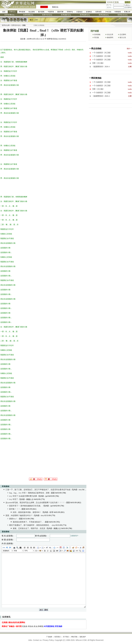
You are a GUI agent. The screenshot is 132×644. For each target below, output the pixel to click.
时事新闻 (118, 12)
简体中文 (44, 7)
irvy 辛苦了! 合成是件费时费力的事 (23, 496)
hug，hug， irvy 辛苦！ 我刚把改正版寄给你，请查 (29, 493)
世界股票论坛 (85, 15)
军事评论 (70, 12)
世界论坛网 (6, 25)
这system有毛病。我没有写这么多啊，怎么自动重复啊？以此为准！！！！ (35, 503)
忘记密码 (123, 34)
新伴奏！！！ (15, 509)
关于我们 (66, 637)
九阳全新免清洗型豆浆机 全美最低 (40, 25)
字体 (15, 551)
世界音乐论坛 (123, 15)
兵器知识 (79, 12)
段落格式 (6, 551)
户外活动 (108, 12)
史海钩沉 (89, 12)
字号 (26, 551)
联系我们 (58, 637)
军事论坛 (13, 12)
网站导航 (74, 637)
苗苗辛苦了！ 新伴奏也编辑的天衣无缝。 (26, 506)
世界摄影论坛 (66, 15)
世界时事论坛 (28, 15)
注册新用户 (74, 536)
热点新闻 (32, 12)
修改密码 (110, 37)
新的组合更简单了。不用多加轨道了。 (28, 522)
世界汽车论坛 (47, 15)
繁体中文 (55, 7)
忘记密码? (128, 7)
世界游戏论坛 (104, 15)
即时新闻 (22, 12)
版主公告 (123, 37)
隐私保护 (83, 637)
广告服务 (49, 637)
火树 (36, 20)
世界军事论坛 (9, 15)
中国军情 (51, 12)
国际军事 (60, 12)
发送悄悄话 (62, 39)
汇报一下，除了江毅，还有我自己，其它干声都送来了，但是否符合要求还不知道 (38, 490)
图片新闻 (41, 12)
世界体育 (98, 12)
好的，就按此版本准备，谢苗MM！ (27, 512)
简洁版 (97, 37)
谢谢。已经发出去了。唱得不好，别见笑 (29, 528)
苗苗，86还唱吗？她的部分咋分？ (19, 515)
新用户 (127, 2)
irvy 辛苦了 (14, 499)
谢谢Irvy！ (13, 519)
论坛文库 (110, 34)
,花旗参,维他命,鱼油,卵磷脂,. (32, 626)
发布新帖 (97, 34)
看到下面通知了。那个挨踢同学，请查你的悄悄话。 (30, 525)
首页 (4, 12)
